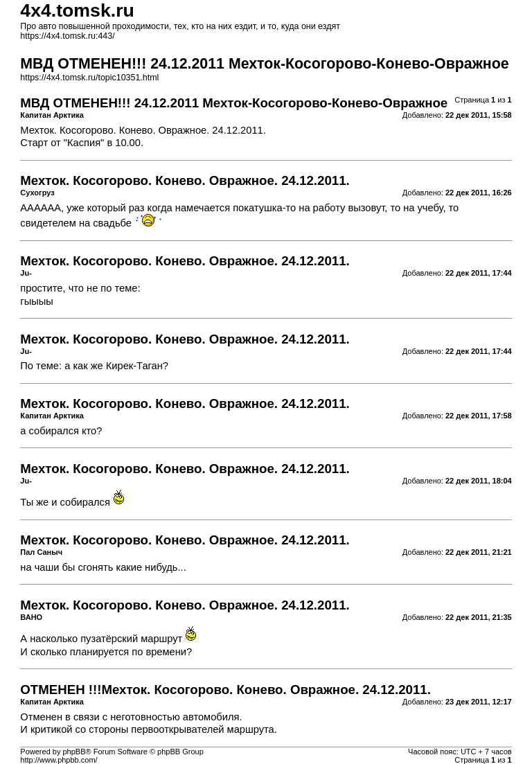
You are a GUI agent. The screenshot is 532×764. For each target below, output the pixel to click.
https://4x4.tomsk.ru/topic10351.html (89, 78)
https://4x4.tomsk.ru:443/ (67, 36)
